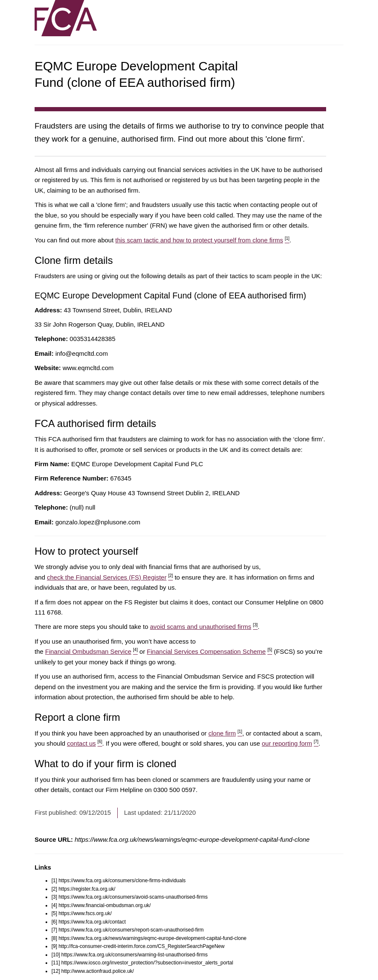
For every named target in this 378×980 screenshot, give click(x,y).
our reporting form (290, 743)
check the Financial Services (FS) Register (110, 577)
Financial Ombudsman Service (91, 651)
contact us (85, 743)
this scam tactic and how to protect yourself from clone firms (202, 240)
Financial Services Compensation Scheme (209, 651)
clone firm (225, 733)
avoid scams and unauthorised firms (204, 627)
